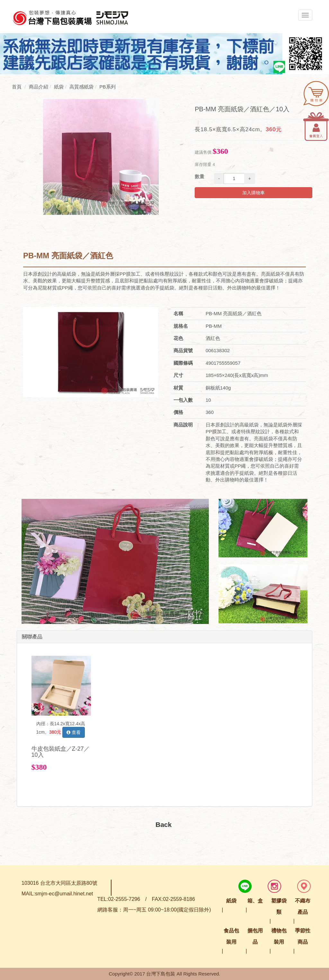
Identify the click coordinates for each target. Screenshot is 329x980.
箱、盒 (255, 901)
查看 (74, 732)
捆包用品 (255, 936)
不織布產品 (303, 906)
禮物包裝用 (279, 936)
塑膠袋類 (279, 906)
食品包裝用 (231, 936)
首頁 (17, 87)
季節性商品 (303, 936)
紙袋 (231, 901)
